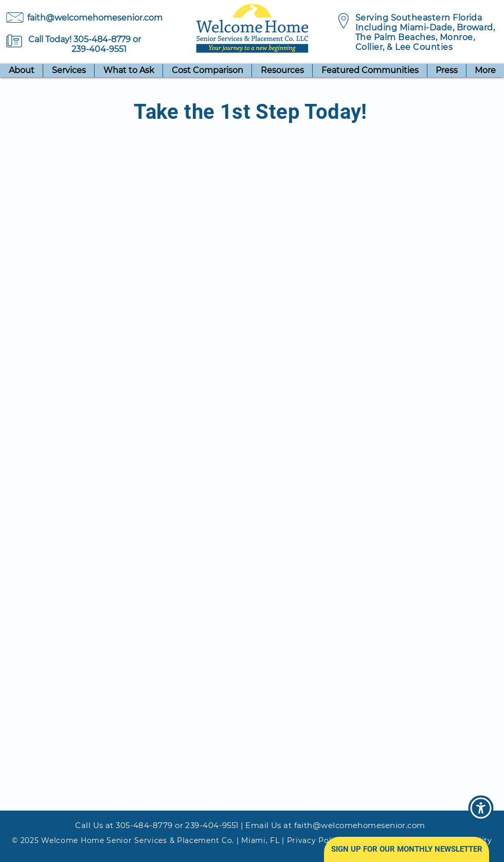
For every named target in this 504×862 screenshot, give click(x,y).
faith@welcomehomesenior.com (360, 825)
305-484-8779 (102, 39)
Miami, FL (260, 840)
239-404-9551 (99, 49)
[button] (370, 70)
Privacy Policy (315, 840)
